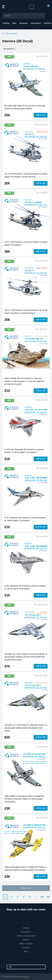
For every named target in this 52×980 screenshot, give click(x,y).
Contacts (26, 947)
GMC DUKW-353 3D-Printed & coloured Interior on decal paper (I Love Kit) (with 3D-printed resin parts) (25, 381)
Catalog (6, 23)
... (36, 897)
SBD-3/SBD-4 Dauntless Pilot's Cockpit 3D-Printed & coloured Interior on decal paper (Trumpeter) (25, 799)
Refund (26, 940)
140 (48, 897)
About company (26, 944)
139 (42, 897)
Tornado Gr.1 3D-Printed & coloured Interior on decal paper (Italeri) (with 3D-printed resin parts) (26, 728)
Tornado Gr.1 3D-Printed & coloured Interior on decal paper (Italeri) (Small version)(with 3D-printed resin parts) (26, 657)
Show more (26, 888)
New (14, 23)
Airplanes (24, 23)
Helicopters (36, 23)
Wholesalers (26, 932)
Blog (26, 951)
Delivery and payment (26, 936)
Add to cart (41, 115)
